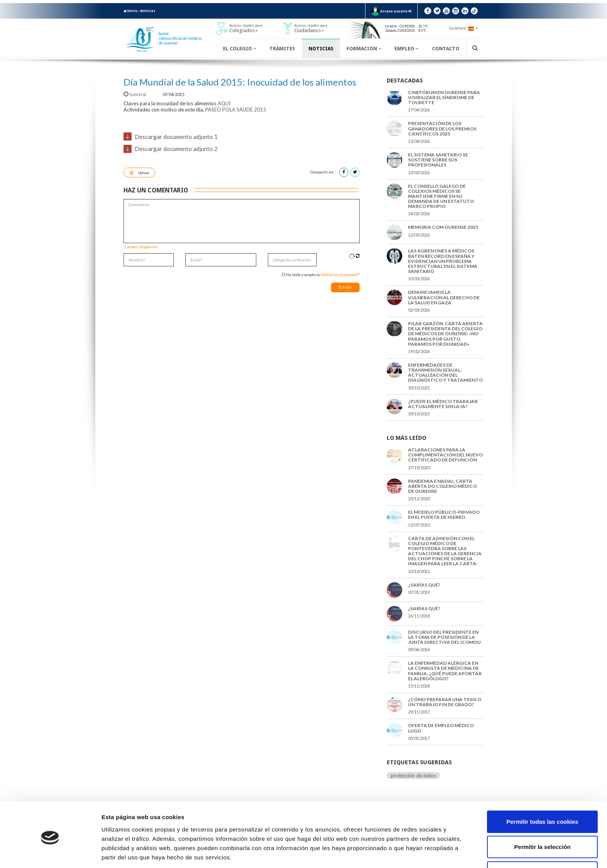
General (135, 94)
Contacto (446, 49)
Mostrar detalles (416, 853)
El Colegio (240, 49)
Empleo (406, 49)
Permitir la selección (542, 817)
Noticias (148, 11)
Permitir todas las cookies (542, 792)
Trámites (282, 49)
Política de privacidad (339, 274)
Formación (364, 49)
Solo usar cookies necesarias (542, 843)
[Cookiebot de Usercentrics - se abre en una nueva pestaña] (50, 853)
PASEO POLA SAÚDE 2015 (236, 110)
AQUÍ (224, 103)
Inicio (130, 11)
